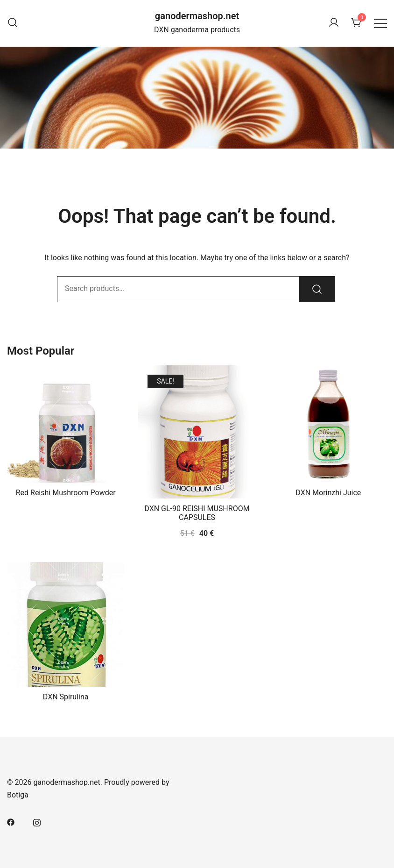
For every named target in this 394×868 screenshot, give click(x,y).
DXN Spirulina (66, 697)
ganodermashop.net (197, 16)
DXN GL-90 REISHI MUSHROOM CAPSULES (197, 513)
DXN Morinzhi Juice (328, 493)
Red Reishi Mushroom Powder (66, 493)
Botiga (18, 795)
